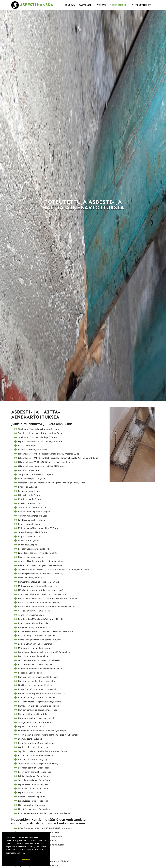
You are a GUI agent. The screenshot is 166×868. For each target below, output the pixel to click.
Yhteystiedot (141, 5)
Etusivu (70, 5)
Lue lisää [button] (21, 853)
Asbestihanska (32, 5)
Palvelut (86, 5)
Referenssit (119, 5)
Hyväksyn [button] (26, 859)
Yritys (102, 5)
